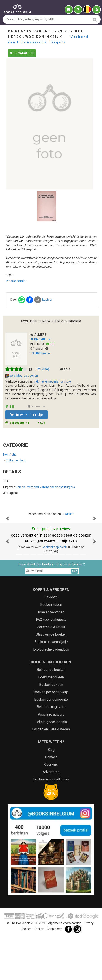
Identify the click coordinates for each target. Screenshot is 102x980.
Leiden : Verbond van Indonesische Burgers (45, 487)
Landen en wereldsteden (51, 773)
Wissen (69, 514)
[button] (8, 540)
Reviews (51, 641)
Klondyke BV (40, 339)
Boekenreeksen (51, 728)
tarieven (36, 406)
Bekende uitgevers (51, 750)
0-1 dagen (39, 349)
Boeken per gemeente (51, 743)
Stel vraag (43, 369)
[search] (95, 20)
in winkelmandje (27, 415)
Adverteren (51, 815)
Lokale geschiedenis (51, 765)
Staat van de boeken (51, 678)
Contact (51, 801)
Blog (51, 793)
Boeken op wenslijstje (51, 685)
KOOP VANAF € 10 (22, 53)
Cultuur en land (15, 461)
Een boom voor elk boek (51, 823)
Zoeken (39, 972)
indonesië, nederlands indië (52, 381)
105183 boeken (41, 353)
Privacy (89, 967)
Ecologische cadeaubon (51, 693)
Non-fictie (10, 455)
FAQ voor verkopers (51, 663)
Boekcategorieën (51, 721)
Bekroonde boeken (51, 713)
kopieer (47, 300)
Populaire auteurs (51, 758)
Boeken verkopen (51, 656)
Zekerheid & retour (51, 670)
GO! (74, 614)
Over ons (51, 808)
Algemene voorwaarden (65, 967)
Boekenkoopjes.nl (54, 591)
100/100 (38, 344)
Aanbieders (54, 972)
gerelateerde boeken (22, 376)
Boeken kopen (51, 648)
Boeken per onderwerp (51, 736)
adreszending (27, 423)
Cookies (26, 972)
